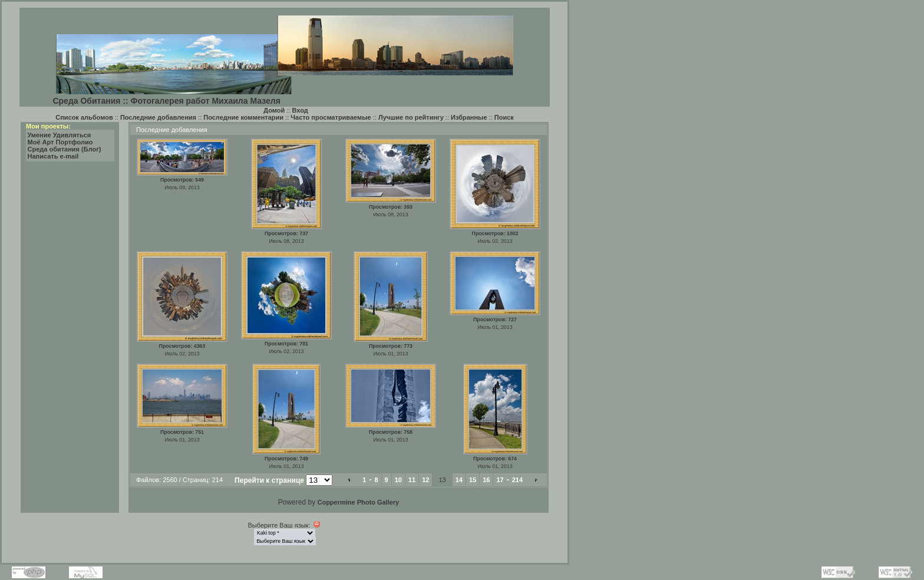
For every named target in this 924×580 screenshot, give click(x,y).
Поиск (504, 117)
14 (459, 480)
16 (486, 480)
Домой (274, 110)
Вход (300, 110)
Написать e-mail (53, 156)
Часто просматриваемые (331, 117)
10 (398, 480)
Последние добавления (158, 117)
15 (473, 480)
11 (412, 480)
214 (517, 480)
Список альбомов (84, 117)
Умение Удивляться (60, 135)
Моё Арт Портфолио (60, 142)
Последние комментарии (243, 117)
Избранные (469, 117)
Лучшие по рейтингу (411, 117)
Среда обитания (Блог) (65, 149)
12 (425, 480)
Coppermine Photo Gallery (358, 502)
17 (500, 480)
